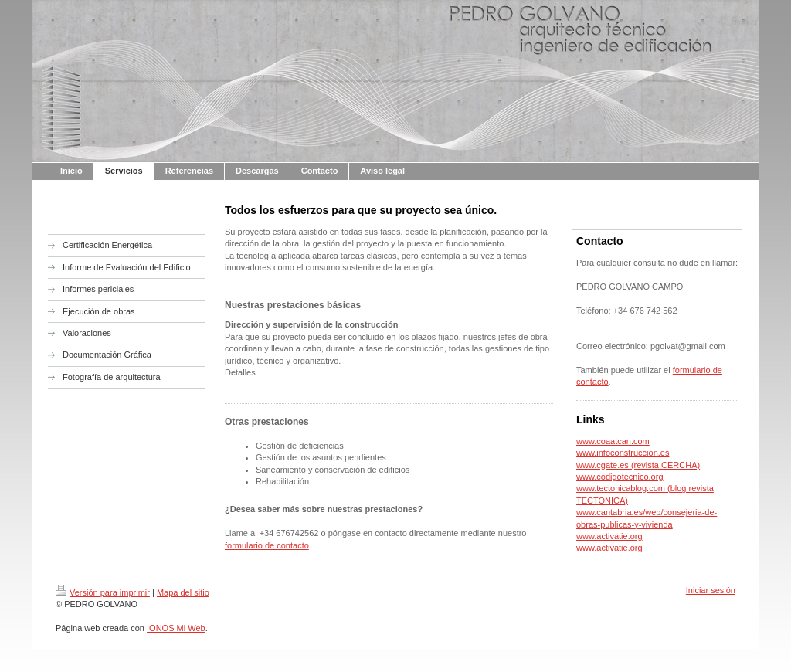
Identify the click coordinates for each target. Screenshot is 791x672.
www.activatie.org (609, 536)
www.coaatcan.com (613, 441)
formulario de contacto (267, 545)
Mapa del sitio (183, 592)
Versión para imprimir (103, 592)
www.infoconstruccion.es (623, 453)
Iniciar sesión (711, 590)
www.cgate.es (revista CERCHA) (638, 465)
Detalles (240, 372)
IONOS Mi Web (176, 628)
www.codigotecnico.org (620, 477)
